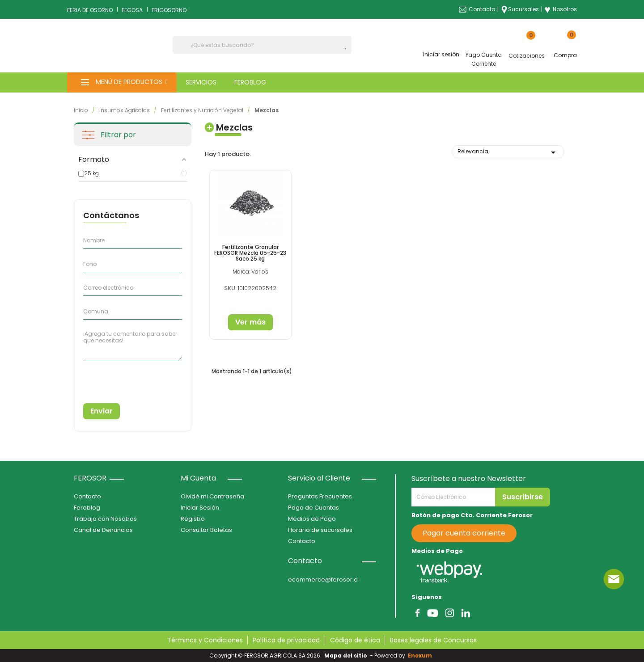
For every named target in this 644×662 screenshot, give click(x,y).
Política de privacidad (286, 640)
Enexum (421, 656)
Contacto (482, 9)
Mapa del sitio (346, 656)
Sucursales (523, 9)
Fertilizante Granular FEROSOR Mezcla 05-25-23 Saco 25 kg (250, 252)
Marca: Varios (250, 271)
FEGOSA (132, 10)
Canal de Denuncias (103, 530)
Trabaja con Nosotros (105, 519)
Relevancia (508, 152)
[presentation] (124, 379)
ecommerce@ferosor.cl (323, 580)
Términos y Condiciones (205, 640)
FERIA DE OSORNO (90, 10)
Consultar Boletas (206, 530)
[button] (122, 82)
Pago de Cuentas (314, 508)
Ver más (250, 322)
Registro (193, 519)
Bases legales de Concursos (433, 640)
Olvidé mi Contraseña (212, 496)
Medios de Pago (312, 519)
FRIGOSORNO (169, 10)
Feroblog (87, 508)
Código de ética (355, 640)
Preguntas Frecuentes (320, 496)
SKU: (230, 288)
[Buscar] (262, 45)
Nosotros (561, 9)
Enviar (102, 411)
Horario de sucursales (320, 530)
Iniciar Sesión (200, 508)
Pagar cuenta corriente (464, 533)
